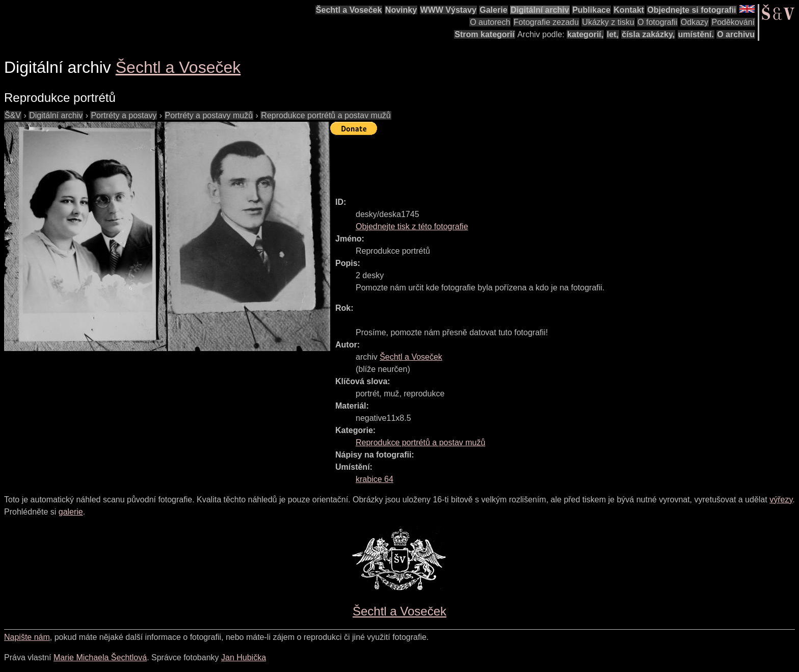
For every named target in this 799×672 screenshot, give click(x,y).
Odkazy (695, 22)
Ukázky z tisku (608, 22)
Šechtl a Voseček (349, 10)
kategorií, (585, 34)
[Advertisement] (516, 162)
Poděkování (733, 22)
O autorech (490, 22)
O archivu (736, 34)
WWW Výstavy (448, 10)
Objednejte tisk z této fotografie (412, 226)
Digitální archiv (540, 10)
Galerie (493, 10)
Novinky (401, 10)
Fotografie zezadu (546, 22)
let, (613, 34)
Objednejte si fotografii (691, 10)
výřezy (781, 500)
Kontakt (629, 10)
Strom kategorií (484, 34)
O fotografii (657, 22)
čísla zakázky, (648, 34)
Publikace (591, 10)
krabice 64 (375, 479)
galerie (71, 512)
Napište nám (27, 637)
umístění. (696, 34)
